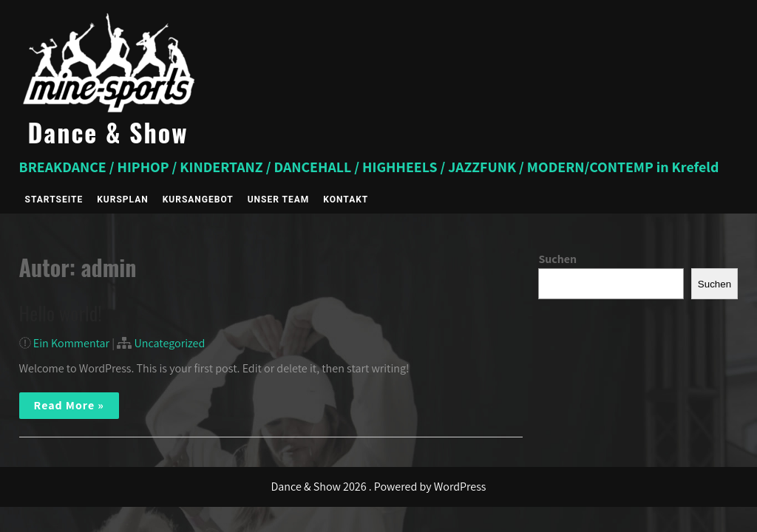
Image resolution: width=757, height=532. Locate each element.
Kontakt (346, 199)
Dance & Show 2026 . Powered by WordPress (379, 487)
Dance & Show (108, 132)
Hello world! (61, 313)
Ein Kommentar (71, 343)
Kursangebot (198, 199)
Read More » (69, 405)
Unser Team (279, 199)
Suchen (557, 259)
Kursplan (122, 199)
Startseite (54, 199)
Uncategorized (169, 343)
